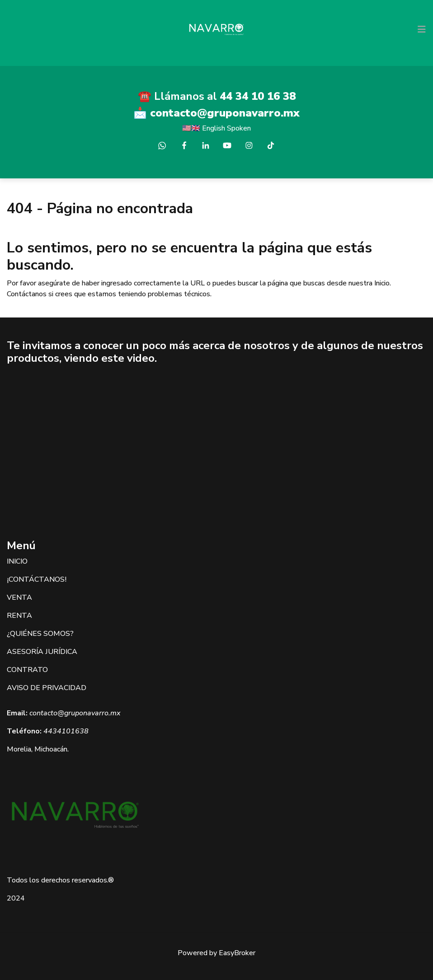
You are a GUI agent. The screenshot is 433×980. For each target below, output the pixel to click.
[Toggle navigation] (422, 29)
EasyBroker (237, 953)
